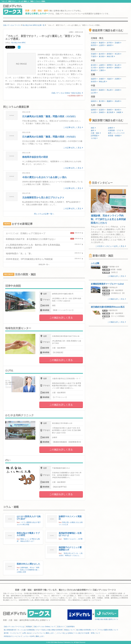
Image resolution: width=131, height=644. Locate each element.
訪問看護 (95, 136)
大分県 (94, 112)
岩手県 (110, 43)
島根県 (102, 90)
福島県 (110, 45)
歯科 (93, 130)
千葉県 (94, 56)
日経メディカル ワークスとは (14, 627)
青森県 (102, 43)
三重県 (102, 70)
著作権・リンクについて (12, 633)
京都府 (102, 79)
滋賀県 (94, 79)
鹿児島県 (111, 112)
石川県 (94, 68)
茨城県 (94, 54)
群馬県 (110, 54)
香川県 (102, 101)
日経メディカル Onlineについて (45, 627)
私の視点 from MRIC (19, 43)
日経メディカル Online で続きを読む (67, 93)
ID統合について (69, 630)
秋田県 (94, 45)
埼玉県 (118, 54)
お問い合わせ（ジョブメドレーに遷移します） (39, 633)
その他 (94, 138)
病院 (93, 128)
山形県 (102, 45)
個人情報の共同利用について (86, 630)
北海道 (94, 43)
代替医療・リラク (116, 130)
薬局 (116, 133)
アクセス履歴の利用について (108, 630)
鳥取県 (94, 90)
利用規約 (29, 627)
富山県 (118, 65)
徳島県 (94, 101)
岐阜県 (110, 68)
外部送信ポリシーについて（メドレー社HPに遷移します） (24, 636)
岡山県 (110, 90)
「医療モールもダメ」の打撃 (72, 539)
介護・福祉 (96, 133)
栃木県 (102, 54)
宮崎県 (102, 112)
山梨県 (102, 65)
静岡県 (118, 68)
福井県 (102, 68)
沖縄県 (120, 112)
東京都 (102, 56)
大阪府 (110, 79)
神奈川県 (111, 56)
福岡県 (94, 110)
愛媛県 (110, 101)
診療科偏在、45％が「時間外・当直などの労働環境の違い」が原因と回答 (28, 570)
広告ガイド (61, 627)
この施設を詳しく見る (61, 318)
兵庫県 (118, 79)
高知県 (118, 101)
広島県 (118, 90)
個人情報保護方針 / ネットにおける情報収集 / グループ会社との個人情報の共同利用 (33, 630)
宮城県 (118, 43)
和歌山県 (103, 82)
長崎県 (110, 110)
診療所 (111, 128)
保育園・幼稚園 (115, 136)
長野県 (110, 65)
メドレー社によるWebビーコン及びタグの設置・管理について (78, 633)
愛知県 (94, 70)
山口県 (94, 93)
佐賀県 (102, 110)
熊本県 (118, 110)
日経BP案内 (70, 627)
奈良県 (94, 82)
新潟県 (94, 65)
